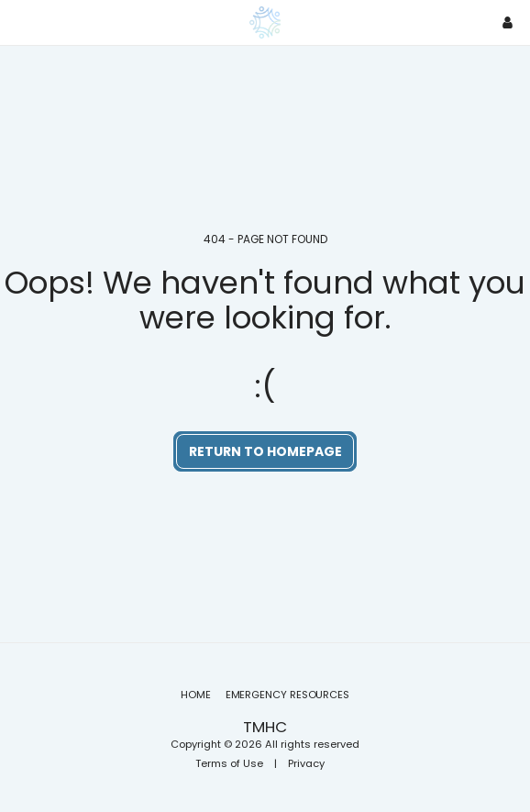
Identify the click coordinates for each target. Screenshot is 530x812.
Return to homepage (265, 451)
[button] (20, 22)
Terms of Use (229, 763)
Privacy (306, 763)
